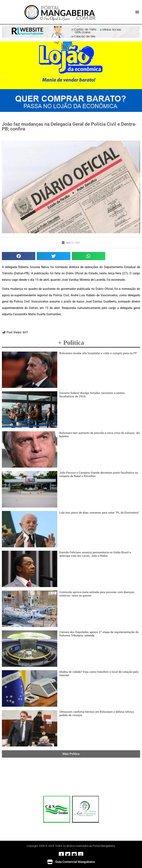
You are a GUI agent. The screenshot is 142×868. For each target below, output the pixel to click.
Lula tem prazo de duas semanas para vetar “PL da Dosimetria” (99, 513)
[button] (137, 12)
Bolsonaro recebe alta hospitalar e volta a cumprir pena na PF (98, 353)
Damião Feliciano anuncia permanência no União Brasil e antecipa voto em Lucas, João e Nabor (95, 554)
